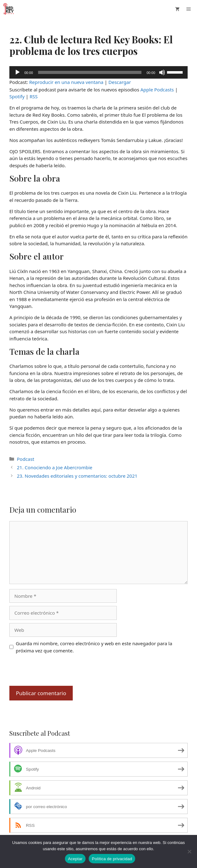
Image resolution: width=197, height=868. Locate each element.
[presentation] (57, 671)
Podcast (26, 459)
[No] (189, 851)
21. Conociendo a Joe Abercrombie (55, 467)
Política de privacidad (112, 859)
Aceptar (75, 859)
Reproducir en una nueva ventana (66, 82)
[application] (98, 72)
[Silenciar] (162, 72)
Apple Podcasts (157, 90)
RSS (34, 96)
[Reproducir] (17, 72)
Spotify (17, 96)
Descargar (120, 82)
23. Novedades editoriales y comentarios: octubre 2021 (77, 476)
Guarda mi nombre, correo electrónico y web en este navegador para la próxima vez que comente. (94, 647)
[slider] (90, 72)
